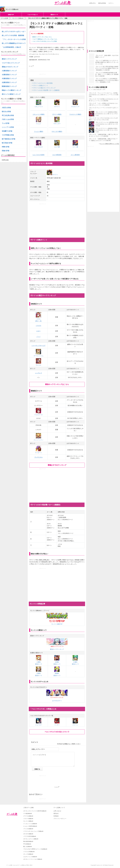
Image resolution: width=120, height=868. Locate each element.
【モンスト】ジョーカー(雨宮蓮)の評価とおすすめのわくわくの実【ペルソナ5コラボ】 (107, 124)
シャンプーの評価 (8, 127)
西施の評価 (6, 151)
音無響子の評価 (7, 131)
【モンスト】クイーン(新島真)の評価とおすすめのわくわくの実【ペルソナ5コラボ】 (107, 130)
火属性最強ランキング (9, 71)
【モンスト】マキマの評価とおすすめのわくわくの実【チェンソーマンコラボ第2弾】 (104, 100)
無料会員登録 (102, 3)
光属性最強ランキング (9, 82)
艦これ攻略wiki (28, 847)
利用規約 (60, 744)
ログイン (111, 3)
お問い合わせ (57, 811)
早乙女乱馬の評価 (8, 115)
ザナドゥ (52, 175)
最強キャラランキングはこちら (42, 37)
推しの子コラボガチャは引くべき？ (14, 32)
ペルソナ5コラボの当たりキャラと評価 (44, 41)
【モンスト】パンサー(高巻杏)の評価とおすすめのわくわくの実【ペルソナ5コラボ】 (107, 114)
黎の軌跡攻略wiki (28, 841)
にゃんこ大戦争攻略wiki (30, 826)
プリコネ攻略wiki (28, 829)
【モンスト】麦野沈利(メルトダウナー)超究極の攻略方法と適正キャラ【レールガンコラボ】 (107, 62)
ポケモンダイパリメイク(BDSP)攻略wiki (35, 811)
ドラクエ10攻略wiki (29, 852)
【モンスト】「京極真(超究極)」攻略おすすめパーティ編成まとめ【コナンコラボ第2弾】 (103, 140)
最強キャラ (54, 15)
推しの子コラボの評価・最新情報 (13, 35)
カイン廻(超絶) (75, 155)
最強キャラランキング (9, 59)
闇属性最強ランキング (9, 86)
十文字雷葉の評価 (8, 135)
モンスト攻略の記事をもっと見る (110, 144)
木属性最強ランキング (9, 79)
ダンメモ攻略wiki (28, 854)
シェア (31, 66)
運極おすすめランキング (57, 465)
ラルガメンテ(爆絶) (75, 114)
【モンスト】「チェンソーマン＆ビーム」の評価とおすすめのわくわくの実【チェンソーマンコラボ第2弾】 (104, 95)
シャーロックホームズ (38, 345)
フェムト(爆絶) (39, 131)
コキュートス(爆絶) (39, 114)
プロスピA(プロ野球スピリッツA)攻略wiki (35, 849)
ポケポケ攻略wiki (28, 834)
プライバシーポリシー (60, 819)
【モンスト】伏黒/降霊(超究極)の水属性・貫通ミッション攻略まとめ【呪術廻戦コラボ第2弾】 (107, 74)
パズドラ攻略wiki (28, 819)
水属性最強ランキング (9, 75)
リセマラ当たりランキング (11, 63)
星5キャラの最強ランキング (11, 94)
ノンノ (38, 337)
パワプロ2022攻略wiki (30, 836)
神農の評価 (6, 147)
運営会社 (56, 814)
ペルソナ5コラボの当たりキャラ (57, 732)
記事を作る (92, 3)
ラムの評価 (6, 123)
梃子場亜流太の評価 (8, 139)
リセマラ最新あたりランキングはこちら (45, 39)
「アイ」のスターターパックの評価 (14, 39)
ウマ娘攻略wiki (28, 814)
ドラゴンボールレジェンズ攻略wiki (33, 831)
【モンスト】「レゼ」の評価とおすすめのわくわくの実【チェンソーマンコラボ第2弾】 (104, 104)
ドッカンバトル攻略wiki (30, 824)
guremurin (37, 57)
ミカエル (38, 325)
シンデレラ (38, 373)
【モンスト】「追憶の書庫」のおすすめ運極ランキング (107, 56)
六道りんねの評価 (8, 119)
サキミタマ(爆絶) (57, 131)
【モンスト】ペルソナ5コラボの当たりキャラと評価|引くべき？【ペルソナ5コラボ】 (103, 119)
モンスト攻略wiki (28, 821)
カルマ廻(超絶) (57, 155)
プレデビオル (38, 457)
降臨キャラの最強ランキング (11, 90)
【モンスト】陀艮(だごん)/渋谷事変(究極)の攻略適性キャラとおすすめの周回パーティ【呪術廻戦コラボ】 (107, 80)
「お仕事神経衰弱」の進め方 (11, 47)
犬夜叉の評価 (6, 108)
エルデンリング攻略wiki (30, 857)
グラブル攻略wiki (28, 816)
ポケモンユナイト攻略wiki (31, 839)
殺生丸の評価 (6, 112)
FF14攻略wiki (27, 844)
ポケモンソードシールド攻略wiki (33, 859)
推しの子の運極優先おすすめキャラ (14, 43)
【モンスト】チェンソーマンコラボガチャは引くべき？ (104, 109)
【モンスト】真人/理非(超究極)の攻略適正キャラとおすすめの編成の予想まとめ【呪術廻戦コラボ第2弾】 (107, 68)
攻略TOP (11, 15)
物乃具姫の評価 (7, 143)
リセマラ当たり (33, 15)
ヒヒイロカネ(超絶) (39, 155)
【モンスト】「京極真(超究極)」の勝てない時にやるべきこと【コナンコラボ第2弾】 (103, 135)
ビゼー (38, 331)
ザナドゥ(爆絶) (57, 114)
